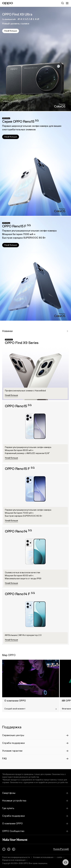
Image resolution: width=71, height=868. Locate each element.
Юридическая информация (14, 860)
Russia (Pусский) (61, 849)
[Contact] (66, 862)
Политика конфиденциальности (16, 857)
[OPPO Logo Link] (8, 3)
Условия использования (43, 857)
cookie (59, 857)
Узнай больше (11, 31)
